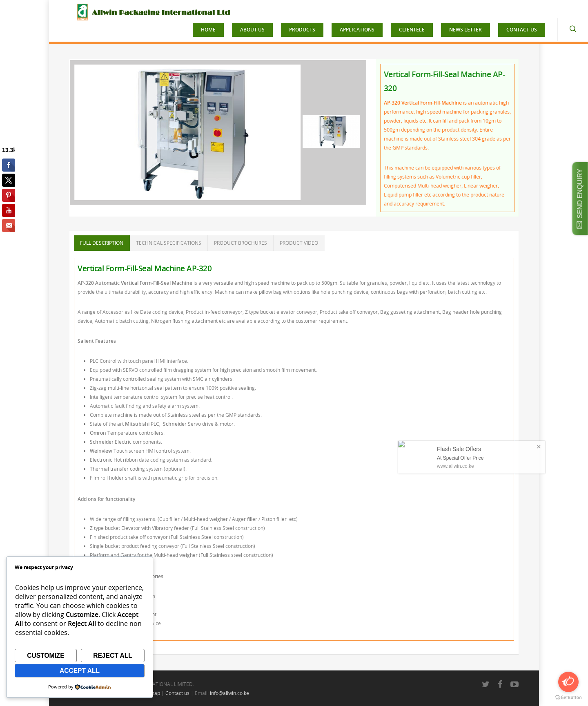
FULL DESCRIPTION (102, 243)
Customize (46, 656)
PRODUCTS (302, 30)
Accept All (80, 671)
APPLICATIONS (357, 30)
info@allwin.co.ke (229, 693)
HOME (208, 30)
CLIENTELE (412, 30)
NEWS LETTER (465, 30)
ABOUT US (252, 30)
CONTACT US (522, 30)
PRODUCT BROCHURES (241, 243)
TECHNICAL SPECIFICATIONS (169, 243)
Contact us (177, 693)
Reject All (113, 656)
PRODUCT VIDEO (299, 243)
